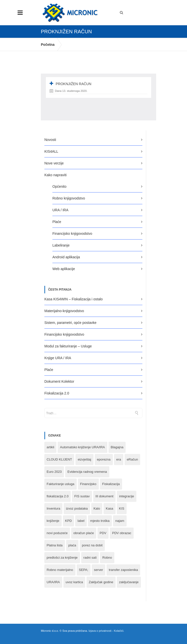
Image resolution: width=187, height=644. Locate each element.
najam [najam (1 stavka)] (120, 521)
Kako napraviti (56, 175)
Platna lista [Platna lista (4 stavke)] (55, 545)
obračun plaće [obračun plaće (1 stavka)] (84, 533)
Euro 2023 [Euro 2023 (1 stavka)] (54, 472)
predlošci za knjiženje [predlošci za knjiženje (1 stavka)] (62, 558)
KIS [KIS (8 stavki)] (122, 508)
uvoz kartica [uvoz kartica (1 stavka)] (74, 582)
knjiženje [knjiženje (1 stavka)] (53, 521)
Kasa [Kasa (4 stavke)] (110, 508)
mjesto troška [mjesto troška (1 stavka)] (100, 521)
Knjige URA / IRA (58, 358)
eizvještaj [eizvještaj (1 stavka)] (84, 459)
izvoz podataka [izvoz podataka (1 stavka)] (77, 508)
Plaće (57, 222)
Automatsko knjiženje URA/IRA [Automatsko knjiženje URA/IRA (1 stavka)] (82, 447)
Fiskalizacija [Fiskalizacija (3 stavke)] (111, 484)
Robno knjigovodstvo (69, 198)
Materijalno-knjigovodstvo (64, 311)
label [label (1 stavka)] (81, 521)
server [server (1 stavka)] (99, 570)
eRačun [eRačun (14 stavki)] (132, 459)
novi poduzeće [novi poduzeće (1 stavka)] (57, 533)
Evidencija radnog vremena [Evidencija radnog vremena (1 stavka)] (87, 472)
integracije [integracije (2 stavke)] (126, 496)
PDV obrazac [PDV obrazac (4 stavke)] (122, 533)
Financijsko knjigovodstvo (72, 234)
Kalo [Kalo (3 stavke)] (97, 508)
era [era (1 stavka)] (119, 459)
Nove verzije (54, 163)
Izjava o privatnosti (100, 631)
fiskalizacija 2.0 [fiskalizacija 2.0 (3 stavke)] (58, 496)
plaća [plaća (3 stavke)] (72, 545)
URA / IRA (60, 210)
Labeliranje (61, 245)
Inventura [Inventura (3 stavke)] (53, 508)
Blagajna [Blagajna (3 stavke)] (117, 447)
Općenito (59, 186)
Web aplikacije (64, 269)
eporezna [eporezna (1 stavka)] (104, 459)
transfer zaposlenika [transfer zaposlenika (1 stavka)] (123, 570)
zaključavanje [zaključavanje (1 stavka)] (129, 582)
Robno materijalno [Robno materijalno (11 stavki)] (60, 570)
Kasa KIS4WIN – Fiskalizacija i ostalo (74, 299)
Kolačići (119, 631)
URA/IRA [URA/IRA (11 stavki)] (53, 582)
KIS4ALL (51, 151)
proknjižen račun (73, 84)
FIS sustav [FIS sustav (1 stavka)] (82, 496)
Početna (48, 45)
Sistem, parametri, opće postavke (70, 323)
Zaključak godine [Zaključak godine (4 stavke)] (101, 582)
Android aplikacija (66, 257)
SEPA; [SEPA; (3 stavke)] (84, 570)
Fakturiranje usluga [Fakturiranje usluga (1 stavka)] (61, 484)
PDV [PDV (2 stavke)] (103, 533)
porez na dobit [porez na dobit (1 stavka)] (92, 545)
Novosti (50, 140)
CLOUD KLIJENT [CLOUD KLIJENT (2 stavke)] (59, 459)
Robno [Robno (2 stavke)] (107, 558)
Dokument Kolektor (59, 381)
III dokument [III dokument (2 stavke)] (105, 496)
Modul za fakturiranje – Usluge (68, 346)
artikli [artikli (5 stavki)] (50, 447)
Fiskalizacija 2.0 (57, 393)
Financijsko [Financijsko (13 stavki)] (88, 484)
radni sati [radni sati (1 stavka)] (90, 558)
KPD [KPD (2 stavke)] (69, 521)
